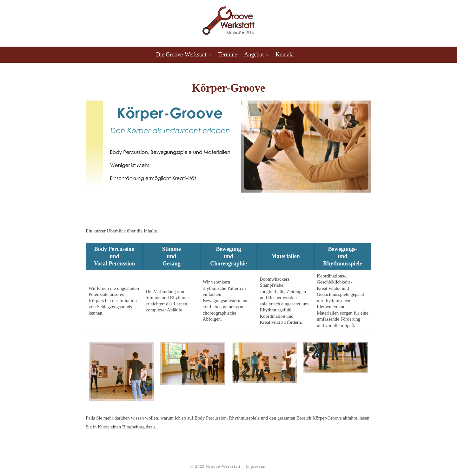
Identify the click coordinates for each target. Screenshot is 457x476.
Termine (228, 55)
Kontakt (285, 55)
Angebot (254, 55)
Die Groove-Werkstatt (181, 55)
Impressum (256, 466)
